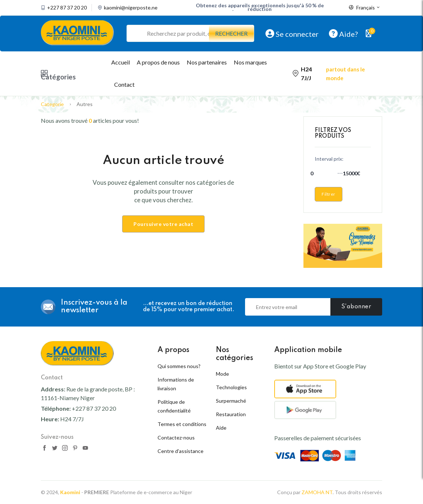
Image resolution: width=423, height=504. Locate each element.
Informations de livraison (176, 384)
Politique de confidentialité (174, 406)
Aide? (343, 34)
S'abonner (356, 307)
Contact (124, 84)
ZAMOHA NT (317, 492)
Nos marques (250, 62)
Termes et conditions (182, 424)
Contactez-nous (176, 437)
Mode (222, 374)
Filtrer (329, 194)
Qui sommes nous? (179, 366)
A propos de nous (158, 62)
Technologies (231, 387)
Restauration (231, 414)
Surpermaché (231, 401)
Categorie (52, 104)
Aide (221, 428)
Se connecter (292, 34)
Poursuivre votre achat (163, 224)
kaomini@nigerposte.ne (131, 8)
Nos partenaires (207, 62)
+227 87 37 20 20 (67, 8)
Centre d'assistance (181, 451)
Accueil (121, 62)
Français (365, 8)
